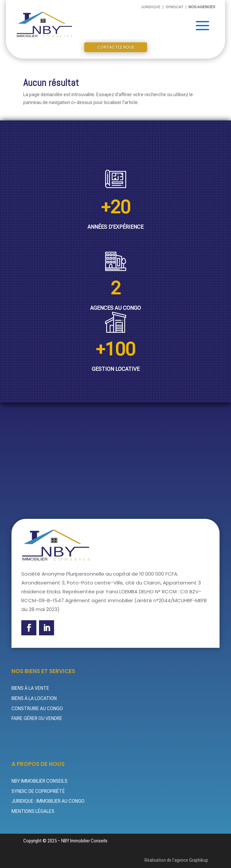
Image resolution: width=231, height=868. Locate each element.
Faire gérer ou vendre (37, 718)
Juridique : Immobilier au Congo (48, 801)
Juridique (151, 7)
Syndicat (175, 7)
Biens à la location (34, 698)
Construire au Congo (37, 709)
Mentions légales (33, 811)
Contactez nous (116, 47)
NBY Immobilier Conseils (39, 781)
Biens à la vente (30, 688)
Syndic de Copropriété (38, 791)
